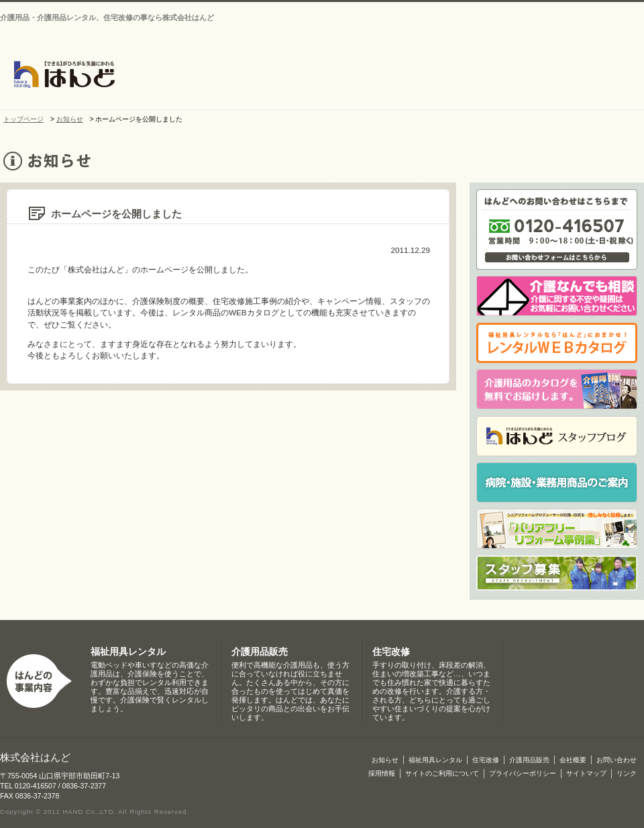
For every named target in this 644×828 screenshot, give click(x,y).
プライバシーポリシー (523, 773)
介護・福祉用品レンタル (402, 75)
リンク (627, 773)
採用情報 (382, 773)
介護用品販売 (536, 75)
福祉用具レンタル (128, 652)
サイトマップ (597, 8)
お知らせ (268, 75)
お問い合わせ (520, 8)
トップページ (211, 75)
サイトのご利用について (442, 773)
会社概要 (335, 75)
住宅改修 (469, 75)
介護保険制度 (607, 75)
